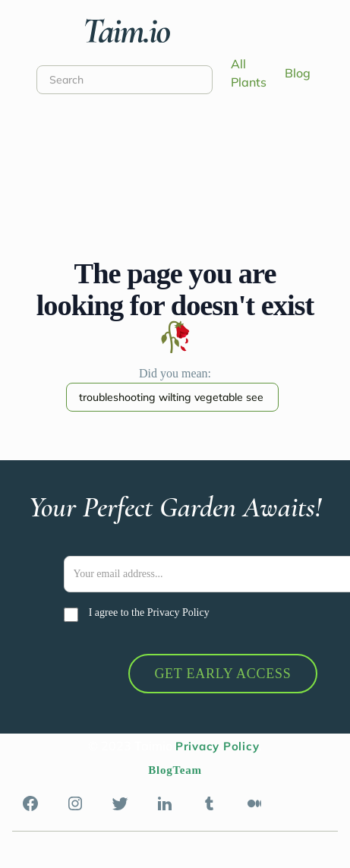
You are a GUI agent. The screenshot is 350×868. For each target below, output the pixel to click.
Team (187, 770)
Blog (298, 73)
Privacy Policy (178, 612)
